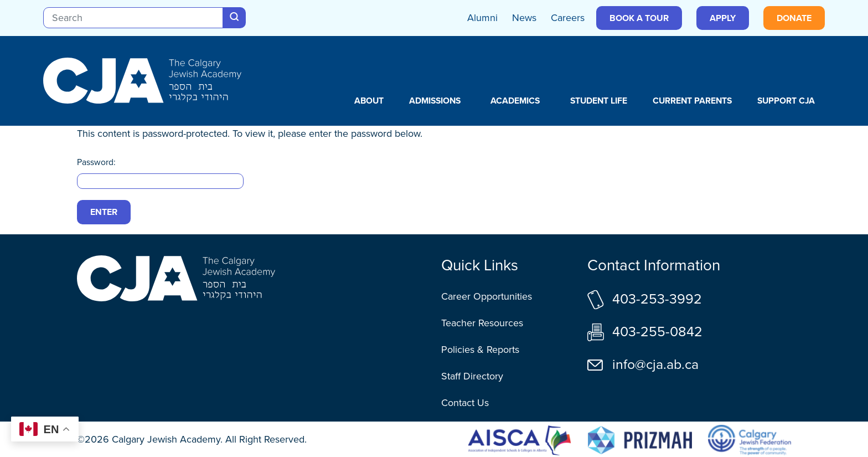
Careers (568, 18)
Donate (794, 18)
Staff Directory (472, 376)
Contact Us (465, 403)
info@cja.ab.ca (655, 364)
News (524, 18)
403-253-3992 (657, 299)
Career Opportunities (487, 296)
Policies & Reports (480, 350)
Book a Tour (639, 18)
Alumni (482, 18)
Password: (160, 173)
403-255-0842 (657, 332)
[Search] (133, 18)
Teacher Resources (482, 323)
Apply (723, 18)
